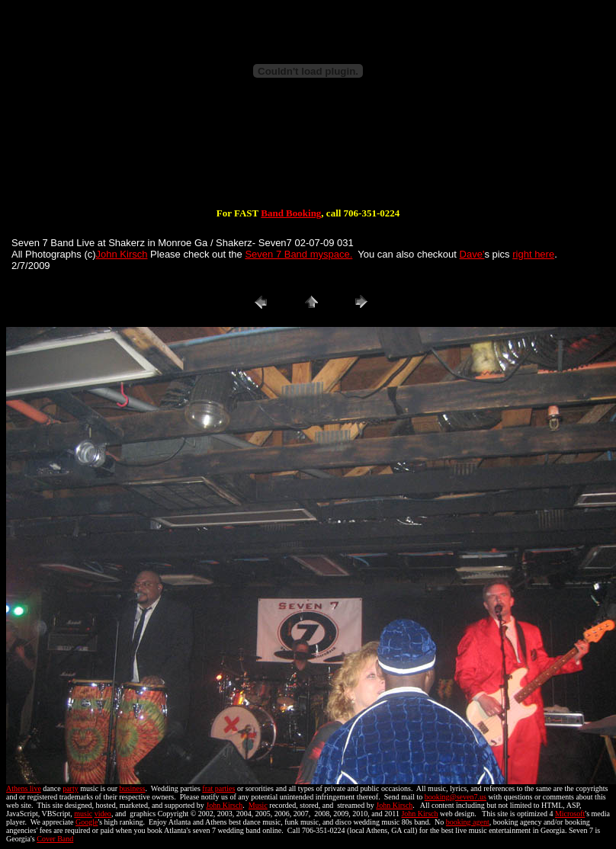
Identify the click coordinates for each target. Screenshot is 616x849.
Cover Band (55, 839)
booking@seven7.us (456, 797)
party (71, 788)
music (83, 814)
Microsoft (570, 814)
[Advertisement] (308, 159)
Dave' (472, 254)
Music (258, 805)
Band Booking (291, 213)
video (103, 814)
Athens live (24, 788)
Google (87, 822)
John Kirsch (122, 254)
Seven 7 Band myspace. (298, 254)
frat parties (218, 788)
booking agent (468, 822)
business (133, 788)
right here (533, 254)
